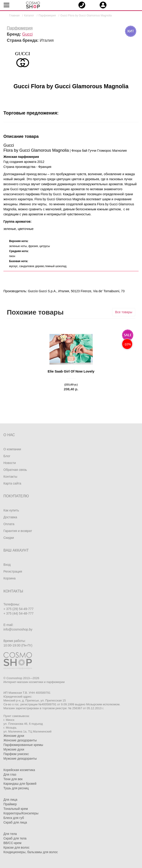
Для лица (10, 800)
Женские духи (14, 736)
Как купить (11, 510)
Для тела (10, 834)
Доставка (10, 517)
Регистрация (13, 571)
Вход (7, 565)
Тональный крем (16, 809)
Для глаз (10, 774)
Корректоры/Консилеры (21, 813)
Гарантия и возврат (18, 531)
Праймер (10, 804)
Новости (10, 463)
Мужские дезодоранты (20, 759)
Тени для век (13, 779)
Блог (7, 456)
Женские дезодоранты (20, 740)
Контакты (10, 477)
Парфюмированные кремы (23, 745)
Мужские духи (14, 749)
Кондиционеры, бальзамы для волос (31, 852)
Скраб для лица (15, 822)
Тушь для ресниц (16, 788)
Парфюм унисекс (16, 754)
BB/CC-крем (12, 843)
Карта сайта (12, 483)
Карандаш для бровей (20, 784)
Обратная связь (15, 470)
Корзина (9, 578)
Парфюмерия (20, 28)
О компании (12, 449)
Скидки (9, 538)
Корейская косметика (19, 770)
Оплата (9, 524)
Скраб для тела (15, 838)
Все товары (124, 312)
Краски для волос (16, 847)
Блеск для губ (14, 818)
